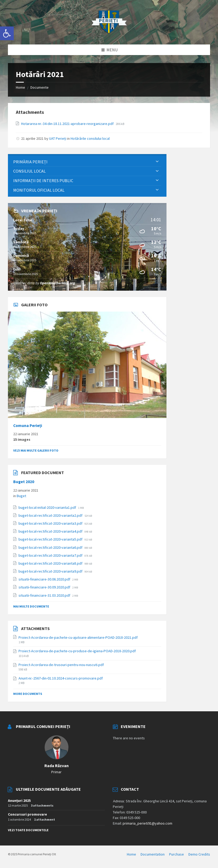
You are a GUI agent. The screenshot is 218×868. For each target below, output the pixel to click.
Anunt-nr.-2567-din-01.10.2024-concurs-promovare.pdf (61, 678)
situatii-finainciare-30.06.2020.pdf (45, 579)
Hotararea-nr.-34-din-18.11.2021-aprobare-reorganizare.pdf (68, 124)
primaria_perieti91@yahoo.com (147, 823)
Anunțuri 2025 (19, 800)
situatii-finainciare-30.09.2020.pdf (45, 587)
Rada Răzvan (57, 766)
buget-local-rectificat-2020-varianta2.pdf (51, 515)
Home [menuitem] (131, 854)
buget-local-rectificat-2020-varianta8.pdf (51, 563)
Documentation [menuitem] (153, 854)
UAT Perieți (58, 138)
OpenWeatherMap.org (57, 283)
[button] (7, 33)
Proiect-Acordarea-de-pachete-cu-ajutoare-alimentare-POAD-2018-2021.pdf (78, 637)
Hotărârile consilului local (90, 138)
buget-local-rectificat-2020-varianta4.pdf (51, 531)
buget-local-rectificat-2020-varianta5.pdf (51, 539)
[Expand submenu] (157, 162)
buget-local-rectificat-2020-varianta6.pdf (51, 547)
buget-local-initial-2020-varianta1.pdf (48, 507)
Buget (21, 496)
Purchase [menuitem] (177, 854)
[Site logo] (109, 34)
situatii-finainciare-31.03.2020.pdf (45, 595)
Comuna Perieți (28, 426)
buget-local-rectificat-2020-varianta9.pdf (51, 571)
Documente (40, 87)
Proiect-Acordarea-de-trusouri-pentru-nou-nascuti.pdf (61, 665)
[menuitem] (87, 162)
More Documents (28, 694)
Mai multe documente (31, 606)
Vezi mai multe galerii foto (36, 450)
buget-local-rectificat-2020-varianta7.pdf (51, 555)
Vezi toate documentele (28, 830)
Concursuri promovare (27, 814)
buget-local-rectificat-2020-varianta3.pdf (51, 523)
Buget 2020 (24, 482)
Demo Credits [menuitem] (199, 854)
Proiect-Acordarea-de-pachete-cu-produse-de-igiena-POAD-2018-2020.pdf (77, 651)
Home (20, 87)
